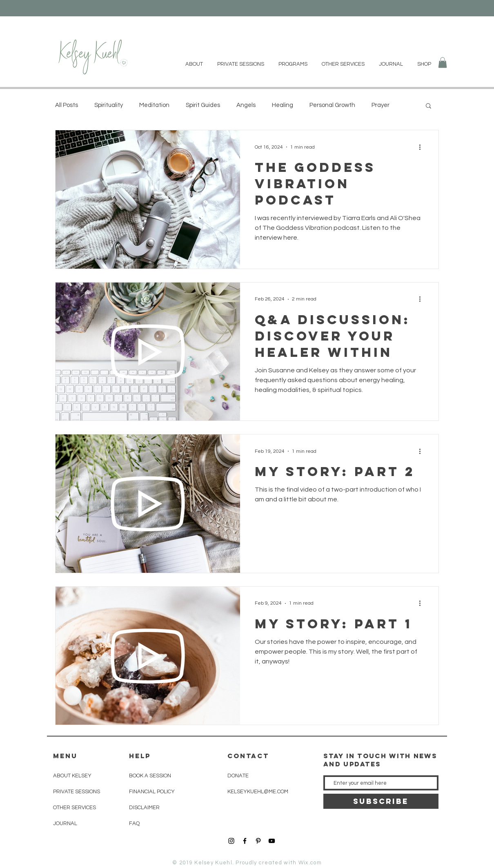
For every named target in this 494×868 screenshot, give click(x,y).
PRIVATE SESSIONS (77, 792)
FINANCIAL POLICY (152, 792)
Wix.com (310, 863)
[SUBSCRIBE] (381, 801)
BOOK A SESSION (150, 776)
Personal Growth (332, 105)
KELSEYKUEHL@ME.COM (258, 792)
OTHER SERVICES (75, 808)
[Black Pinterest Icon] (258, 841)
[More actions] (423, 147)
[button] (443, 62)
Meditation (154, 105)
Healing (283, 105)
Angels (246, 105)
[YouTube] (272, 841)
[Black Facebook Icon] (245, 841)
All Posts (67, 105)
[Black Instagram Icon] (231, 841)
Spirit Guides (203, 105)
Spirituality (109, 105)
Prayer (381, 105)
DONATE (238, 776)
